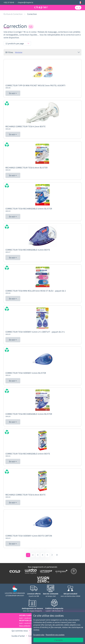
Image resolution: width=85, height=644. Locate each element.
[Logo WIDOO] (30, 572)
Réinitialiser (19, 52)
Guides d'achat (18, 636)
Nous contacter (25, 626)
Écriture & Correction (13, 14)
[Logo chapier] (41, 8)
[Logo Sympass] (61, 572)
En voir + (13, 93)
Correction (32, 14)
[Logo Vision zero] (43, 580)
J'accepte (58, 640)
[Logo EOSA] (15, 572)
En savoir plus (39, 635)
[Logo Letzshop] (46, 572)
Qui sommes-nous (20, 631)
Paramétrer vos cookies (55, 635)
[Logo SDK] (73, 572)
